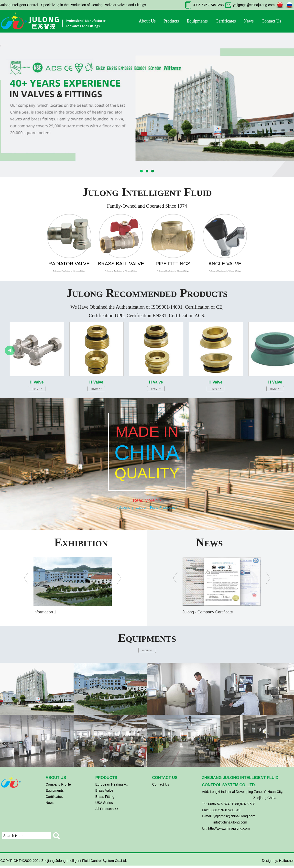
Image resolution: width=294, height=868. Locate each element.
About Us (147, 21)
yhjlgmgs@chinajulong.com (254, 5)
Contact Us (271, 21)
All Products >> (107, 809)
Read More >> (147, 500)
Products (171, 21)
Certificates (226, 21)
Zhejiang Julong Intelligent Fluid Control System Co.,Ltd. (84, 861)
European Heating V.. (112, 784)
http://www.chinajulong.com (229, 828)
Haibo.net (286, 861)
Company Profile (58, 784)
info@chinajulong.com (230, 822)
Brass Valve (104, 790)
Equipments (197, 21)
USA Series (104, 803)
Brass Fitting (105, 797)
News (249, 21)
